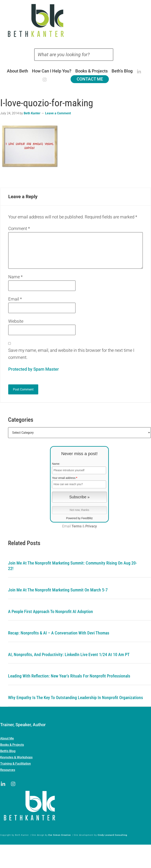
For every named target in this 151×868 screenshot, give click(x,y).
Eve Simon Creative (60, 835)
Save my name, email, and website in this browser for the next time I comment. (71, 354)
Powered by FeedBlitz (79, 518)
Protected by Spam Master (34, 369)
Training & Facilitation (15, 764)
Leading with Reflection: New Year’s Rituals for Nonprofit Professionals (69, 676)
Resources (8, 770)
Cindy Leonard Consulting (112, 835)
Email (15, 299)
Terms (77, 526)
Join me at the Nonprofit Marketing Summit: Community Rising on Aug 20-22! (73, 566)
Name (15, 277)
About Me (7, 738)
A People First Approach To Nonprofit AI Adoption (50, 612)
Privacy (91, 526)
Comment (19, 229)
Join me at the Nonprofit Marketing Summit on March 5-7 (58, 590)
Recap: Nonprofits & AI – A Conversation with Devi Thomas (59, 633)
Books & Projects (12, 745)
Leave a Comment (58, 113)
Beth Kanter (76, 20)
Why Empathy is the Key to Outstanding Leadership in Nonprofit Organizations (75, 698)
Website (16, 321)
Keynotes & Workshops (16, 757)
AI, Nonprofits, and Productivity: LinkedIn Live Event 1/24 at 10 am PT (69, 655)
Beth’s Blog (8, 751)
